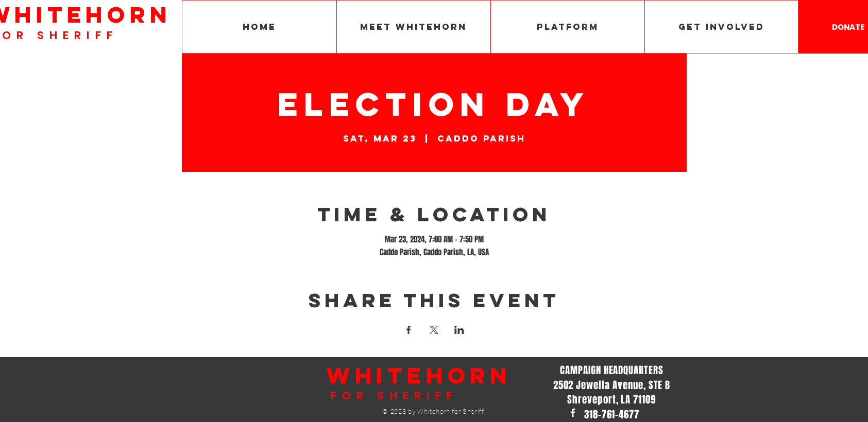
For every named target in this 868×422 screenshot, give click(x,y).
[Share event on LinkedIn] (459, 330)
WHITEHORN (419, 375)
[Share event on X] (434, 330)
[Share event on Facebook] (409, 330)
